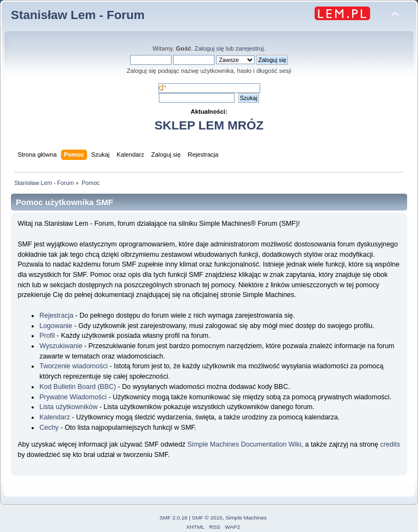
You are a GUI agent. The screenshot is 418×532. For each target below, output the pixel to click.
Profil (47, 336)
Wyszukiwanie (61, 346)
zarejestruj (250, 48)
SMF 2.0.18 (174, 518)
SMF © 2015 (207, 518)
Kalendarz (54, 417)
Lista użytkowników (68, 407)
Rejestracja (56, 316)
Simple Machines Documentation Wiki (244, 444)
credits (390, 444)
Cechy (49, 428)
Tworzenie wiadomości (73, 366)
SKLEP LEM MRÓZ (209, 125)
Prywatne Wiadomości (73, 397)
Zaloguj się (209, 48)
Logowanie (56, 326)
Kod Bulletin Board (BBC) (78, 387)
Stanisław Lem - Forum (78, 15)
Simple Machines (246, 518)
